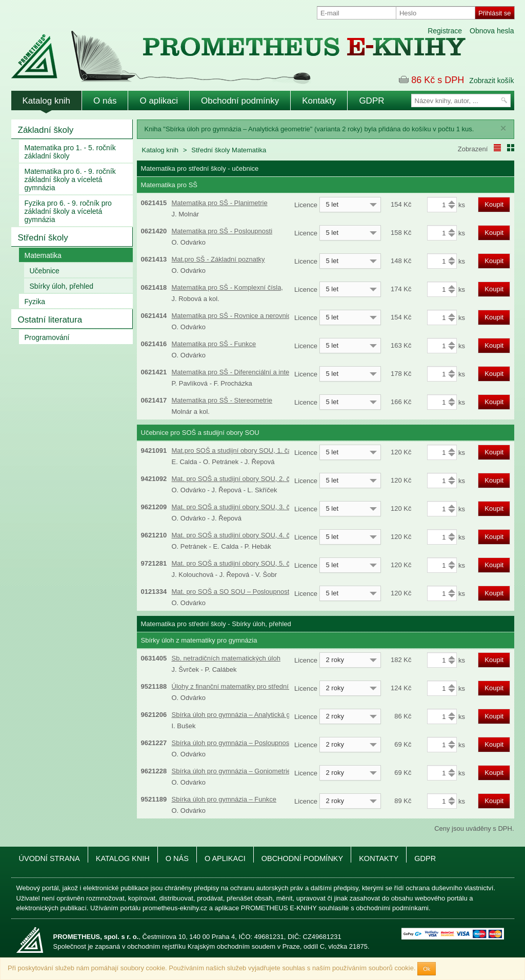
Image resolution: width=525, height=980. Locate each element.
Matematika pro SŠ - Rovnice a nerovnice (233, 316)
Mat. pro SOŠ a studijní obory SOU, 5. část (235, 563)
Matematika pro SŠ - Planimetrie (220, 203)
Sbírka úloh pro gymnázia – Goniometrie (231, 771)
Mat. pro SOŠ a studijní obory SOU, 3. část (235, 507)
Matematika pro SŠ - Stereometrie (222, 400)
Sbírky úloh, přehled (62, 286)
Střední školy (43, 238)
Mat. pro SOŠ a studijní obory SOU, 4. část (235, 535)
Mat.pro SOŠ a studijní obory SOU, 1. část (234, 451)
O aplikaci (159, 101)
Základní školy (46, 130)
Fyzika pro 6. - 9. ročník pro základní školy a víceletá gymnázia (68, 211)
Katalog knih (47, 101)
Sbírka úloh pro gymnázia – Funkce (224, 799)
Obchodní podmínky (240, 101)
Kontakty (319, 101)
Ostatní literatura (50, 320)
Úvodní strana (49, 858)
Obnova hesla (492, 31)
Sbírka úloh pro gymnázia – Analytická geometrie (244, 715)
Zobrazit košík (491, 81)
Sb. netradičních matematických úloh (226, 658)
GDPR (371, 101)
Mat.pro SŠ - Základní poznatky (218, 259)
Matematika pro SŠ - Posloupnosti (222, 231)
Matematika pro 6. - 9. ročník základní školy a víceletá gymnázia (70, 179)
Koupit (494, 204)
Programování (47, 337)
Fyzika (35, 302)
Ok (427, 969)
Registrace (445, 31)
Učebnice (45, 271)
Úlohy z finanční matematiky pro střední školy (239, 686)
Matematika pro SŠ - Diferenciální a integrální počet (248, 372)
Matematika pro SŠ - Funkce (214, 344)
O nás (105, 101)
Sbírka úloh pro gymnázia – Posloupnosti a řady (243, 743)
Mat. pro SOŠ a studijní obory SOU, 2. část (235, 479)
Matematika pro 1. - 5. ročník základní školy (70, 152)
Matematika (43, 255)
